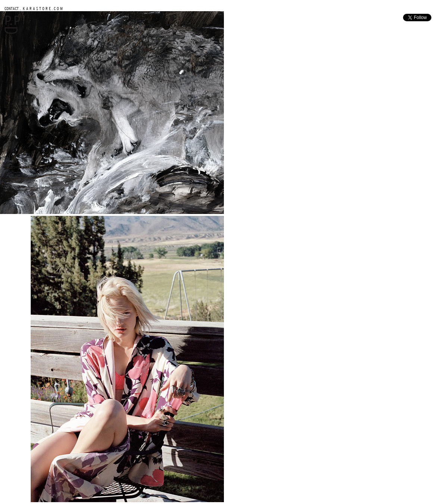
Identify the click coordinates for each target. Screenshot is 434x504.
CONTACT (12, 8)
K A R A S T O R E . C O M (42, 8)
